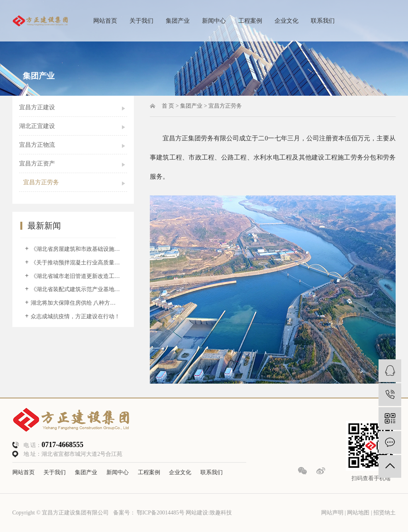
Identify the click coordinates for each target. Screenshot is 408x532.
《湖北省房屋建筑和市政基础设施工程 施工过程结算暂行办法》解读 (76, 249)
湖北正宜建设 (37, 126)
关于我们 (141, 21)
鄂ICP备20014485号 (161, 513)
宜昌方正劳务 (41, 182)
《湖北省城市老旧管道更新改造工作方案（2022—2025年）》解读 (76, 276)
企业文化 (286, 21)
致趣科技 (221, 513)
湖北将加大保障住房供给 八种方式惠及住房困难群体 (76, 303)
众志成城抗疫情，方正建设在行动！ (75, 316)
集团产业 (178, 21)
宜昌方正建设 (37, 107)
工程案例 (250, 21)
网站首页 (105, 21)
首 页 (168, 106)
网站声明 (332, 513)
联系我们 (323, 21)
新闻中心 (214, 21)
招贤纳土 (384, 513)
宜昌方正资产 (37, 164)
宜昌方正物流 (37, 145)
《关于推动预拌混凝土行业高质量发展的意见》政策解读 (76, 263)
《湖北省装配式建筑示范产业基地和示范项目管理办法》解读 (76, 289)
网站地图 (359, 513)
